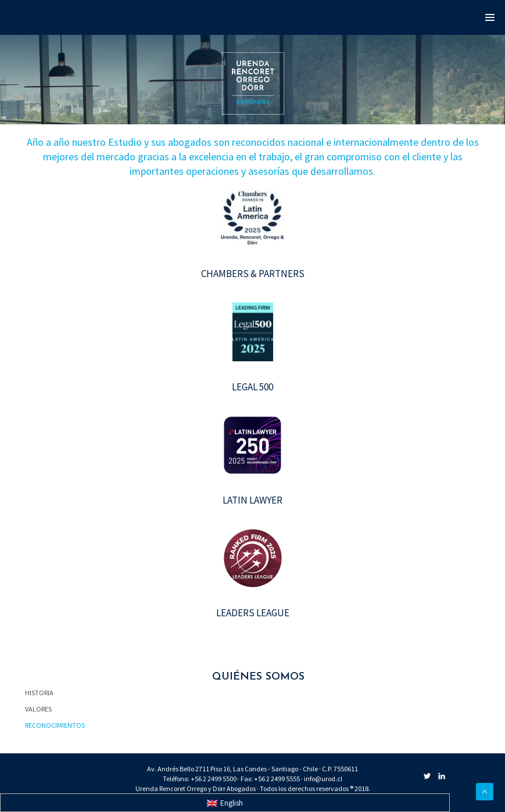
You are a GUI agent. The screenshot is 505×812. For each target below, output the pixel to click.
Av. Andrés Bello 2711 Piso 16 (189, 769)
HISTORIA (39, 693)
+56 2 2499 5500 (214, 779)
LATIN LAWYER (253, 500)
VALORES (38, 709)
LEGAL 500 (253, 387)
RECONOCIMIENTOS (55, 725)
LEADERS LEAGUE (253, 613)
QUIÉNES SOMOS (258, 677)
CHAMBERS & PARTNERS (253, 274)
